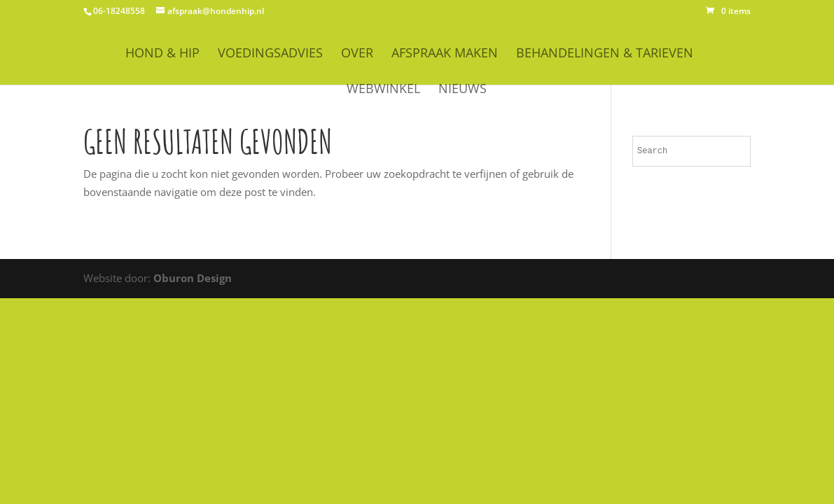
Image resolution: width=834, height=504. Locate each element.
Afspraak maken (445, 54)
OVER (357, 54)
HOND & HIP (162, 54)
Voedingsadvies (270, 54)
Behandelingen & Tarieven (605, 54)
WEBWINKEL (383, 90)
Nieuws (463, 90)
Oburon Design (193, 278)
